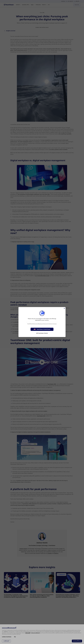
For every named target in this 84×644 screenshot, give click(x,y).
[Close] (64, 308)
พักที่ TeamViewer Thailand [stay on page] (42, 333)
